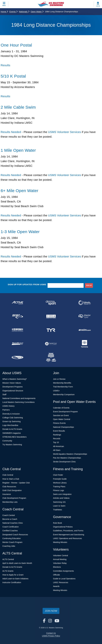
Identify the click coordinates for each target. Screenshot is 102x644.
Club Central (8, 475)
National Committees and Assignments (19, 398)
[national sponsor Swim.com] (85, 330)
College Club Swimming (13, 418)
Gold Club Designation (12, 490)
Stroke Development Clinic (64, 462)
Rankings (57, 435)
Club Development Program (14, 498)
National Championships (64, 427)
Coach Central (9, 515)
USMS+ (56, 391)
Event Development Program (65, 412)
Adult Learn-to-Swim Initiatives (15, 579)
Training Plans (59, 487)
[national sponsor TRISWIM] (17, 357)
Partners (6, 410)
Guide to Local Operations (64, 579)
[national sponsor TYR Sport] (51, 330)
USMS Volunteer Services (65, 132)
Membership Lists (10, 502)
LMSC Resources (61, 582)
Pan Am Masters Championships (67, 458)
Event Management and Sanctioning (69, 535)
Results (5, 65)
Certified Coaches (10, 531)
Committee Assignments (63, 571)
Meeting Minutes (60, 542)
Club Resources (9, 487)
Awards (56, 586)
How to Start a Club (11, 479)
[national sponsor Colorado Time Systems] (85, 303)
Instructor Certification (12, 582)
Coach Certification (11, 527)
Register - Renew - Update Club (16, 483)
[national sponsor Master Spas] (85, 316)
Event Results (59, 431)
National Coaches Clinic (13, 523)
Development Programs (13, 387)
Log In (98, 6)
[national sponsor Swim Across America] (17, 330)
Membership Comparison (64, 394)
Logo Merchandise (10, 425)
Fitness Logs (58, 490)
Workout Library (60, 483)
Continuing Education (12, 538)
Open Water (37, 12)
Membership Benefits (62, 383)
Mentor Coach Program (13, 542)
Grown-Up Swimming (12, 421)
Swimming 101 (59, 502)
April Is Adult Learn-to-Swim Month (17, 563)
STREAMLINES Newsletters (15, 437)
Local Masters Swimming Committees (19, 402)
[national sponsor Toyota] (85, 344)
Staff (4, 394)
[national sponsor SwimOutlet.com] (17, 344)
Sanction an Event (61, 415)
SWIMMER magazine (12, 433)
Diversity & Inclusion (11, 414)
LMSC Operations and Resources (67, 538)
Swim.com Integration (62, 494)
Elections (57, 567)
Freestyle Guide (60, 479)
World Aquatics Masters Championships (70, 454)
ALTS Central (8, 559)
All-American (58, 446)
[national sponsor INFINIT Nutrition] (17, 316)
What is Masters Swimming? (15, 379)
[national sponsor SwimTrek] (51, 344)
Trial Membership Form (63, 387)
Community (7, 441)
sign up (89, 285)
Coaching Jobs (9, 546)
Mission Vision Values (12, 383)
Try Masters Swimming (12, 445)
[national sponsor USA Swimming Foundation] (51, 357)
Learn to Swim (59, 506)
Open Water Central (62, 419)
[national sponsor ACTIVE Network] (17, 303)
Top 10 (56, 442)
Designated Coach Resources (15, 535)
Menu (4, 6)
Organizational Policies (63, 527)
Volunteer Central (60, 555)
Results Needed (11, 132)
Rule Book (58, 523)
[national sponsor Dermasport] (51, 303)
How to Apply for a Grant (13, 575)
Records (57, 439)
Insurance (7, 494)
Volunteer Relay (60, 563)
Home (4, 12)
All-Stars (57, 450)
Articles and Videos (61, 498)
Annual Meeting (60, 559)
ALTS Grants (8, 571)
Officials (56, 575)
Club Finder (58, 475)
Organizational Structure (13, 391)
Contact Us (51, 633)
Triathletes (58, 510)
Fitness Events (59, 423)
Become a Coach (10, 519)
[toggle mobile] (4, 4)
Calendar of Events (61, 408)
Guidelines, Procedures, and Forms (68, 531)
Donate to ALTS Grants (12, 429)
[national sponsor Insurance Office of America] (51, 316)
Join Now (51, 611)
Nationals (24, 12)
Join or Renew (59, 379)
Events (13, 12)
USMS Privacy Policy (51, 636)
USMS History (9, 406)
